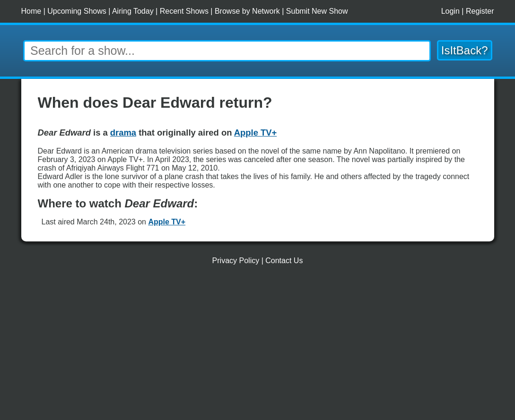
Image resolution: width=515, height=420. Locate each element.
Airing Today (133, 11)
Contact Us (284, 261)
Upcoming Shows (77, 11)
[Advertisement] (258, 346)
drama (123, 133)
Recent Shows (184, 11)
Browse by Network (247, 11)
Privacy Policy (236, 261)
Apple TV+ (167, 222)
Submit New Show (317, 11)
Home (31, 11)
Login (450, 11)
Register (480, 11)
